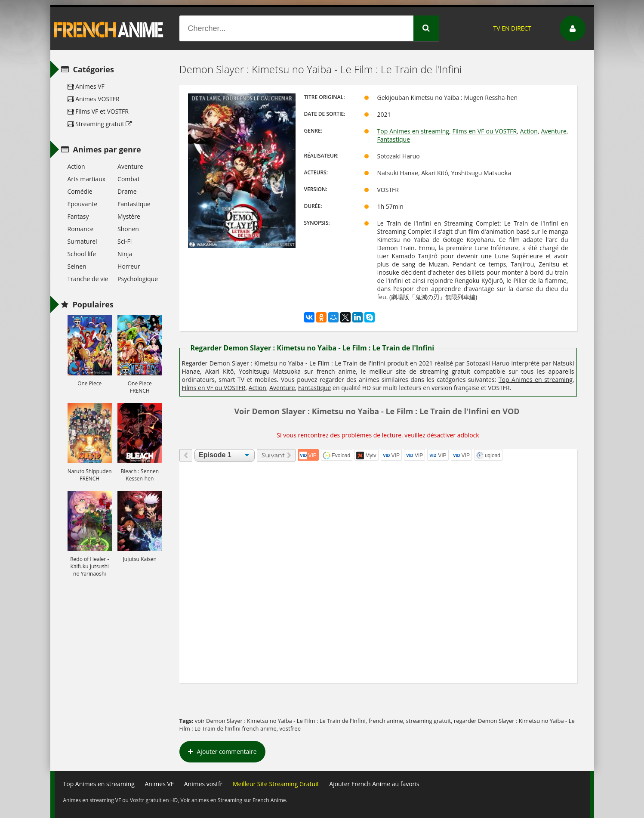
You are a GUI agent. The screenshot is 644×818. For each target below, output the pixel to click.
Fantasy (78, 216)
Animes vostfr (203, 784)
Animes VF (86, 86)
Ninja (125, 254)
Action (529, 131)
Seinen (77, 266)
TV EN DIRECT (512, 28)
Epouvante (83, 204)
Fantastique (394, 139)
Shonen (128, 229)
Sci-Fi (125, 241)
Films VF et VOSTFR (98, 111)
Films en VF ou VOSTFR (485, 131)
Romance (81, 229)
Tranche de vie (88, 279)
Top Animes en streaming (413, 131)
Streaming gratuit (100, 124)
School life (82, 254)
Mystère (129, 216)
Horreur (129, 266)
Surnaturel (82, 241)
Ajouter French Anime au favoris (374, 784)
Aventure (553, 131)
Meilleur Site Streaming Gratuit (276, 784)
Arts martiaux (87, 179)
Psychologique (138, 279)
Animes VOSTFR (94, 99)
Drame (127, 191)
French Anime (109, 28)
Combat (129, 179)
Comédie (80, 191)
